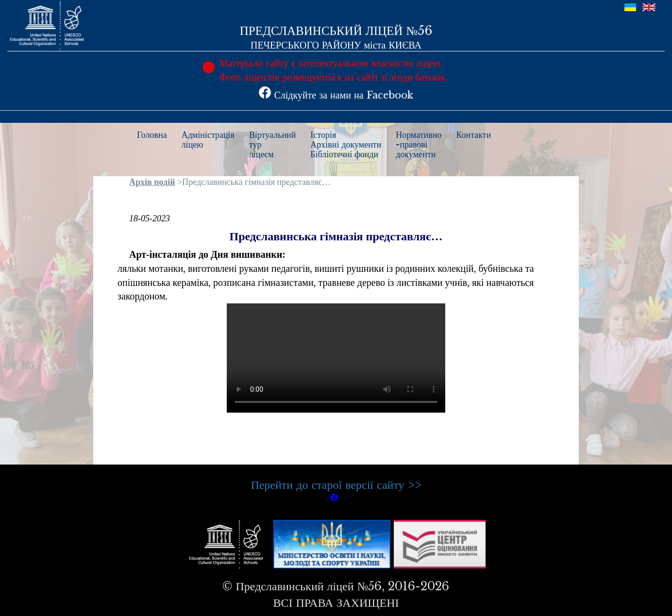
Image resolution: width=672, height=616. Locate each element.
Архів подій (152, 182)
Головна (152, 135)
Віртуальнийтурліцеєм (272, 145)
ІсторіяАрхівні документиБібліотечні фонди (346, 145)
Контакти (474, 135)
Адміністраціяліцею (208, 140)
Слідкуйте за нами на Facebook (336, 95)
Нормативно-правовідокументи (419, 145)
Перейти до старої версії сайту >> (336, 485)
